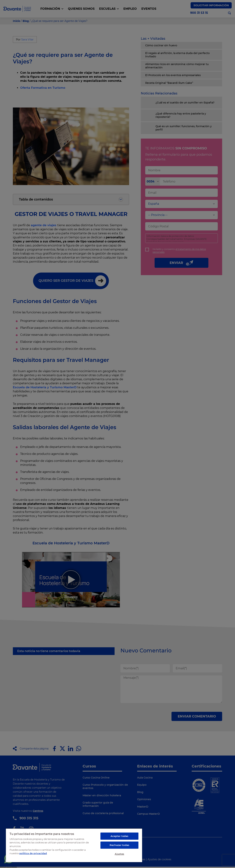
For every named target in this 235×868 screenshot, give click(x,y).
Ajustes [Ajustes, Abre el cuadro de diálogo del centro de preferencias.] (120, 854)
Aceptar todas (120, 836)
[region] (74, 845)
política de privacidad (33, 853)
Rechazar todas (119, 845)
